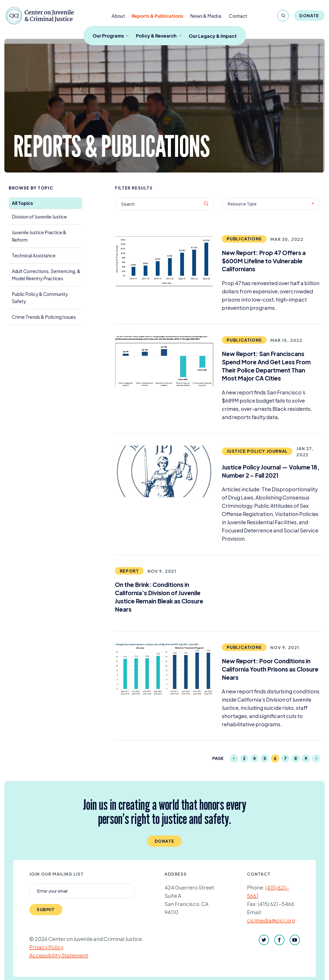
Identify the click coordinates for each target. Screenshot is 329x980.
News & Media (206, 16)
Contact (238, 16)
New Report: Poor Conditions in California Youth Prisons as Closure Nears (270, 669)
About (118, 16)
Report (129, 571)
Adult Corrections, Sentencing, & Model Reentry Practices (46, 275)
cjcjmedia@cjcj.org (271, 920)
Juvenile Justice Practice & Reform (39, 236)
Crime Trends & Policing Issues (44, 317)
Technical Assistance (34, 256)
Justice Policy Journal (257, 451)
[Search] (283, 16)
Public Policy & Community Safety (40, 298)
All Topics (22, 203)
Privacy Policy (46, 947)
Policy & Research (159, 36)
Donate (309, 16)
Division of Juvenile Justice (39, 217)
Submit (46, 909)
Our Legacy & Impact (213, 36)
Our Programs (111, 36)
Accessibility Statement (59, 955)
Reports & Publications (157, 16)
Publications (244, 239)
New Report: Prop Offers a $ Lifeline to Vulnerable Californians (264, 261)
